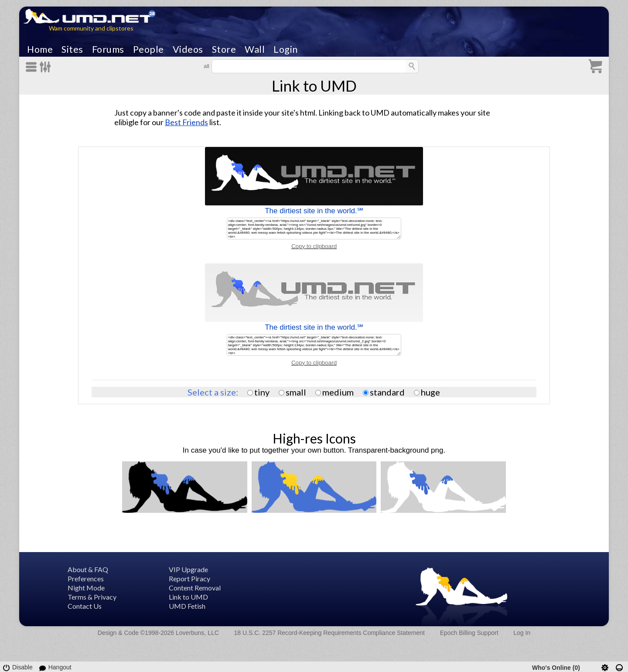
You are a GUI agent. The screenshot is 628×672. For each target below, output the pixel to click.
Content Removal (195, 588)
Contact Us (85, 606)
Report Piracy (189, 578)
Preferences (86, 578)
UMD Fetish (187, 606)
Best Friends (186, 122)
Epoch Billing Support (469, 633)
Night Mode (86, 588)
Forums (108, 49)
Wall (255, 49)
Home (40, 49)
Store (224, 49)
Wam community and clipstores (91, 28)
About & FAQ (88, 569)
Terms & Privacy (92, 597)
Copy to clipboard (314, 246)
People (148, 49)
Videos (188, 49)
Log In (522, 633)
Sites (72, 49)
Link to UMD (188, 597)
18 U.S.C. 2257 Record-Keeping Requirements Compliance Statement (329, 633)
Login (286, 49)
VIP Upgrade (188, 569)
